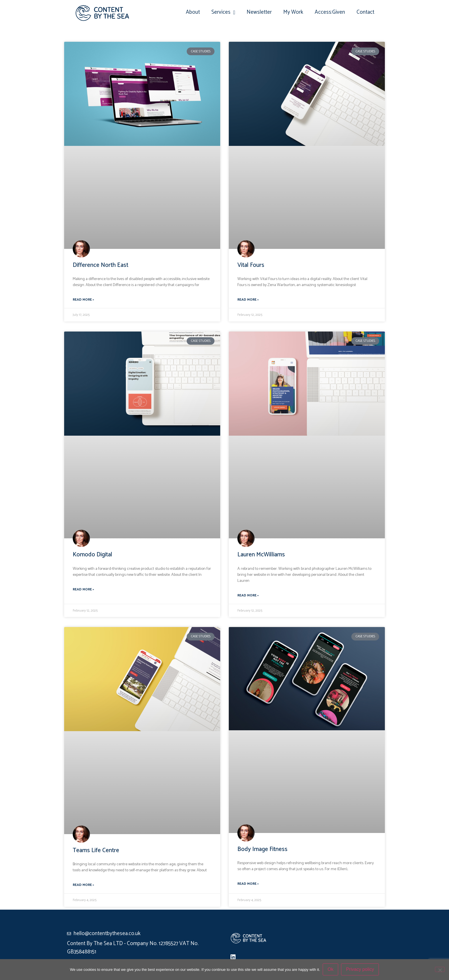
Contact (365, 12)
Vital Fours (251, 265)
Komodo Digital (92, 555)
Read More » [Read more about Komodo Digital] (83, 590)
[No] (440, 969)
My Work (293, 12)
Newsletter (259, 12)
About (193, 12)
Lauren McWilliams (261, 555)
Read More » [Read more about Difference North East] (83, 300)
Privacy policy (360, 970)
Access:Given (330, 12)
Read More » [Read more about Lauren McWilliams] (248, 596)
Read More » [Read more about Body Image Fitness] (248, 884)
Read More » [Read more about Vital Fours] (248, 300)
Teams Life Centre (96, 850)
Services (223, 12)
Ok (331, 970)
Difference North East (101, 265)
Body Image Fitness (262, 849)
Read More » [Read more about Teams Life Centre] (83, 885)
